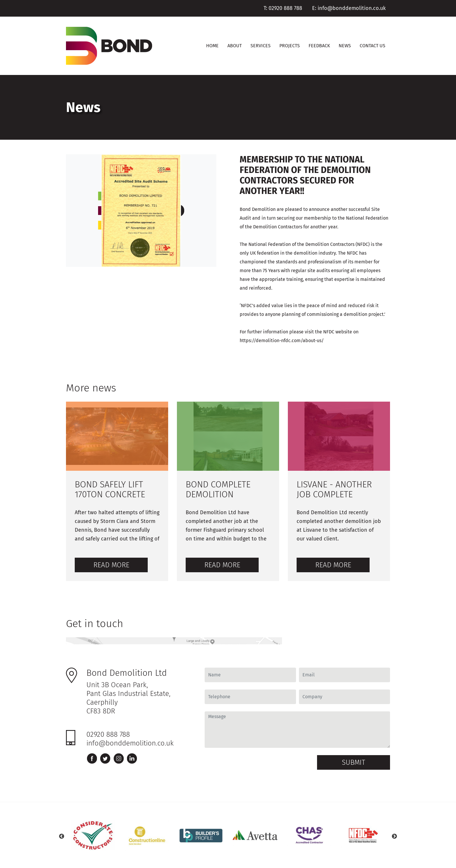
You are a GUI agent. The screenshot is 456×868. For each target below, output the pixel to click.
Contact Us (373, 46)
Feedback (319, 46)
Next (394, 836)
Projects (290, 46)
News (345, 46)
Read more (111, 565)
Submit (354, 762)
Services (261, 46)
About (235, 46)
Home (212, 46)
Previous (62, 836)
